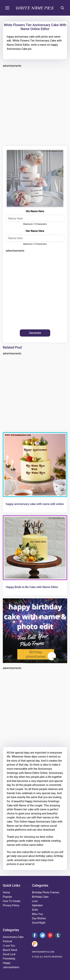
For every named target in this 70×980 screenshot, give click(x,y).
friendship (9, 959)
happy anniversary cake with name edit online (35, 504)
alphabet (37, 905)
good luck (9, 954)
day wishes (39, 918)
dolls (35, 910)
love (35, 901)
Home (6, 893)
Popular (7, 897)
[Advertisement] (35, 106)
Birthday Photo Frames (46, 893)
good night (39, 923)
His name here (35, 211)
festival (7, 941)
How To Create (12, 901)
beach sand (10, 950)
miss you (37, 914)
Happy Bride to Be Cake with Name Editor (32, 587)
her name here (35, 231)
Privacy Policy (11, 905)
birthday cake (40, 897)
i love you (9, 946)
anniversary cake (13, 937)
